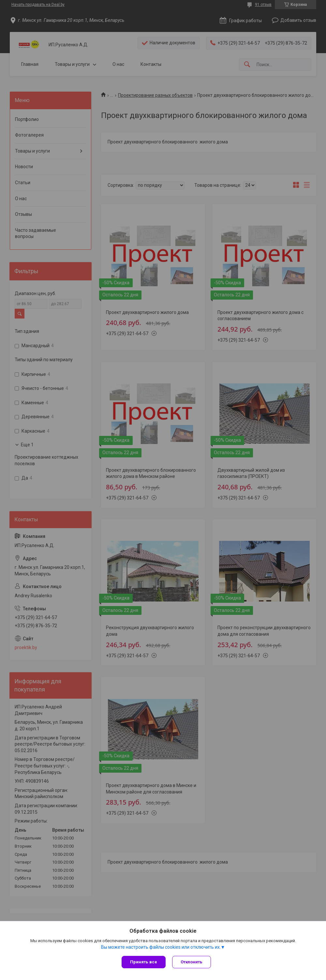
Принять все (144, 962)
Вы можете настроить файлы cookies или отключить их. (161, 947)
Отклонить (192, 962)
